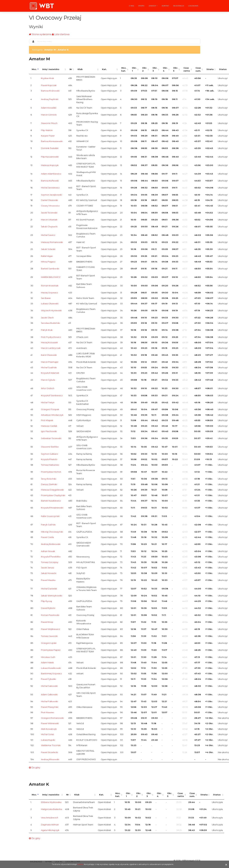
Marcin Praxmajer (50, 362)
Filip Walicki (47, 130)
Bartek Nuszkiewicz (51, 501)
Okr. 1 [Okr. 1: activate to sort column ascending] (134, 69)
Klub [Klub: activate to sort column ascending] (80, 69)
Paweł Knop (47, 622)
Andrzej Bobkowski (51, 544)
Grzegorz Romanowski (52, 718)
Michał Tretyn (48, 402)
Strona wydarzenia (42, 34)
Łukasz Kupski (48, 740)
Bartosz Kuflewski (50, 181)
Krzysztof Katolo (49, 459)
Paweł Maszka (48, 580)
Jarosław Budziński (51, 323)
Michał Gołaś (47, 734)
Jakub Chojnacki (49, 227)
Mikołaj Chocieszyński (52, 532)
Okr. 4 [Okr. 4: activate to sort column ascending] (165, 69)
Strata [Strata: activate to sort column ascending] (210, 69)
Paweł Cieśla (47, 537)
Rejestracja (179, 6)
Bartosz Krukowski (50, 91)
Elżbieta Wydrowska (51, 802)
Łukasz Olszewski (50, 303)
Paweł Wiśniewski (50, 723)
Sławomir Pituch (49, 123)
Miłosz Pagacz (48, 262)
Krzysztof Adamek (50, 373)
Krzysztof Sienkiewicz (52, 395)
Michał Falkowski (50, 701)
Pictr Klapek (47, 420)
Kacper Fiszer (48, 136)
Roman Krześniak (50, 286)
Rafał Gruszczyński (50, 516)
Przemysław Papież (51, 650)
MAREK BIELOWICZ (51, 277)
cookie (80, 864)
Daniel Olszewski (50, 200)
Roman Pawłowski (50, 615)
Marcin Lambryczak (51, 348)
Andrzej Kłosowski (50, 759)
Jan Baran (46, 298)
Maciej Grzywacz (49, 293)
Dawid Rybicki (48, 608)
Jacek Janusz (48, 568)
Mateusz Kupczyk (50, 165)
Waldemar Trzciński (51, 745)
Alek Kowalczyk (49, 729)
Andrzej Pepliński (50, 99)
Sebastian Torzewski (51, 438)
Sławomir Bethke (50, 447)
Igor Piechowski (49, 431)
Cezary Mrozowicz (50, 206)
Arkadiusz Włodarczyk (52, 415)
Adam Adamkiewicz (51, 174)
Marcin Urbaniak (49, 220)
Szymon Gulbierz (50, 454)
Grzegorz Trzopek (50, 409)
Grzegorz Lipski (49, 643)
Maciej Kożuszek (49, 342)
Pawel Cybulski (48, 679)
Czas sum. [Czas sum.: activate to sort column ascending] (198, 69)
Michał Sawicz (48, 235)
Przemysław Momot (51, 472)
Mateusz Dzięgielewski (52, 490)
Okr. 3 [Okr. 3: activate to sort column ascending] (155, 69)
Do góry (35, 768)
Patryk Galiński (48, 525)
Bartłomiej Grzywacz (51, 673)
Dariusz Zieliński (49, 484)
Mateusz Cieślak (49, 426)
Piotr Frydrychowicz (51, 337)
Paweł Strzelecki (50, 752)
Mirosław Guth (48, 657)
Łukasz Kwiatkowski (51, 668)
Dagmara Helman (50, 825)
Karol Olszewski (49, 355)
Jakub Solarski (48, 249)
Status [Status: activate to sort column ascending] (217, 795)
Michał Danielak (49, 589)
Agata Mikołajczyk (50, 830)
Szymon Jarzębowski (52, 195)
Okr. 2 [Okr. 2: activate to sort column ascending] (145, 69)
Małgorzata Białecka (52, 809)
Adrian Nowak (48, 551)
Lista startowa (62, 34)
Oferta (141, 6)
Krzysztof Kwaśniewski (52, 508)
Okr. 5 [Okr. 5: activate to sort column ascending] (176, 69)
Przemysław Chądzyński (53, 495)
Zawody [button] (153, 6)
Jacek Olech (47, 318)
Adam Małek (47, 662)
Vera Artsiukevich (50, 818)
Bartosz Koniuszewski (52, 141)
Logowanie (193, 6)
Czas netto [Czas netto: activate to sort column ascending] (187, 69)
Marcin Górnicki (49, 115)
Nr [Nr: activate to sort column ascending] (71, 69)
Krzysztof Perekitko (51, 557)
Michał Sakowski (49, 686)
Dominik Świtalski (50, 148)
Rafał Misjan (47, 256)
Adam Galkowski (49, 694)
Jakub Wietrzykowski (52, 596)
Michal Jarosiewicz (50, 188)
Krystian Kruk (47, 78)
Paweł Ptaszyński (50, 707)
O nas (132, 6)
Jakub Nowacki (49, 573)
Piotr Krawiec (48, 712)
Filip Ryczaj (46, 601)
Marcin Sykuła (48, 380)
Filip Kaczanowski (50, 157)
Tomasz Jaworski (49, 636)
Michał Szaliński (49, 367)
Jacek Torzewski (49, 213)
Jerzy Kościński (49, 479)
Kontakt (165, 6)
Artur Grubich (48, 388)
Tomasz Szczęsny (50, 562)
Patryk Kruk (47, 330)
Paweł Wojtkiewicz (51, 629)
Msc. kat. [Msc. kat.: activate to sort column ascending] (124, 69)
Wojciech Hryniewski (51, 310)
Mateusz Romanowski (52, 242)
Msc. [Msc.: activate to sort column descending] (34, 69)
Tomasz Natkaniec (50, 465)
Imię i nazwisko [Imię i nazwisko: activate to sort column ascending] (51, 69)
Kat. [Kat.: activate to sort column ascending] (104, 69)
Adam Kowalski (49, 108)
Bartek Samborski (50, 269)
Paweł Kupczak (49, 85)
